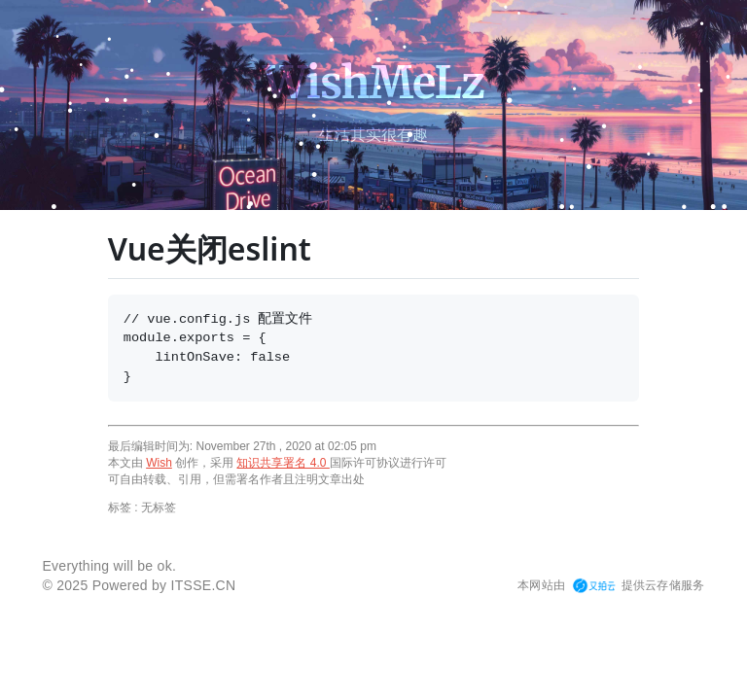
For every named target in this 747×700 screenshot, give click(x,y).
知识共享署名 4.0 (283, 463)
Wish (159, 463)
